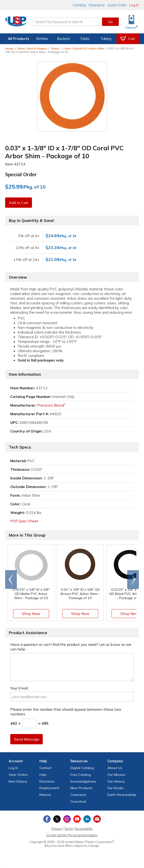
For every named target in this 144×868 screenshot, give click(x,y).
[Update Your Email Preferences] (97, 819)
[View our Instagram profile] (67, 819)
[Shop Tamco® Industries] (131, 22)
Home (9, 48)
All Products (18, 39)
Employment (49, 788)
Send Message (27, 739)
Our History (116, 781)
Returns (45, 795)
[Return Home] (18, 23)
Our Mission (116, 775)
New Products (81, 788)
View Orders (18, 775)
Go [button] (110, 22)
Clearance (97, 5)
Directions (47, 781)
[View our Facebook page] (47, 819)
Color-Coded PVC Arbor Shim (84, 48)
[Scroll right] (133, 580)
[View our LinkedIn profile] (87, 819)
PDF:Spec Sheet (24, 521)
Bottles (42, 39)
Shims (55, 48)
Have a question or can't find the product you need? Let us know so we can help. (71, 647)
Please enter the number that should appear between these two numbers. (66, 712)
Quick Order (117, 5)
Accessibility (84, 829)
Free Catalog (81, 775)
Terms (68, 829)
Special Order (21, 174)
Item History (18, 781)
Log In (134, 5)
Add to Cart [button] (19, 203)
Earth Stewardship (122, 795)
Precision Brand (51, 405)
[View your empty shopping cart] (128, 39)
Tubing (106, 39)
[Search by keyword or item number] (68, 22)
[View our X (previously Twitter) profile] (57, 819)
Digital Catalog (82, 768)
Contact (46, 768)
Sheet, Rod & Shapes (32, 48)
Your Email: (19, 688)
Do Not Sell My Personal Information (72, 835)
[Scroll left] (11, 580)
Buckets (64, 39)
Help (43, 775)
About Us (115, 768)
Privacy (57, 829)
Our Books (116, 788)
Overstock (78, 801)
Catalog (79, 5)
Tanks (85, 39)
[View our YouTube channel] (77, 819)
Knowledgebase (83, 781)
